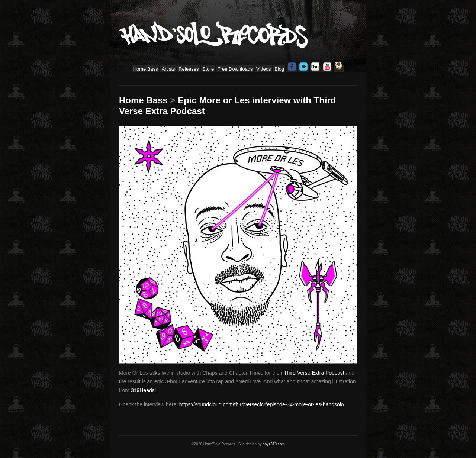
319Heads (143, 390)
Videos (264, 69)
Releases (189, 69)
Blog (279, 69)
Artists (168, 69)
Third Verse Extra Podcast (314, 373)
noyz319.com (274, 444)
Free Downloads (235, 69)
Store (208, 69)
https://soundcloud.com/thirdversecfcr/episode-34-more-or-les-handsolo (262, 404)
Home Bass (146, 69)
